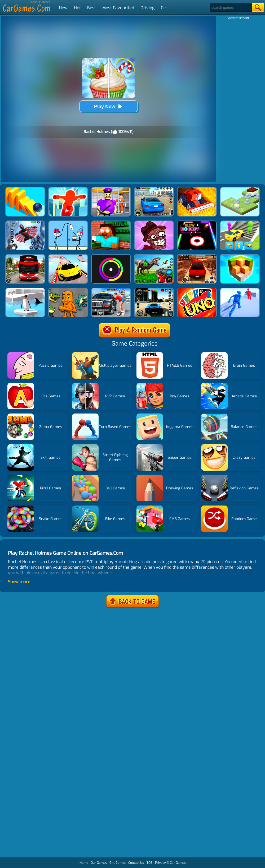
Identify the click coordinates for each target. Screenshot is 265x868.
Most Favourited (118, 8)
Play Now (109, 106)
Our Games (99, 863)
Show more (19, 582)
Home (84, 863)
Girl (164, 8)
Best (92, 8)
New (63, 8)
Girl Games (118, 863)
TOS (149, 863)
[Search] (231, 8)
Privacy (160, 863)
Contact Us (136, 863)
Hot (77, 8)
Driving (147, 8)
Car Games (178, 863)
